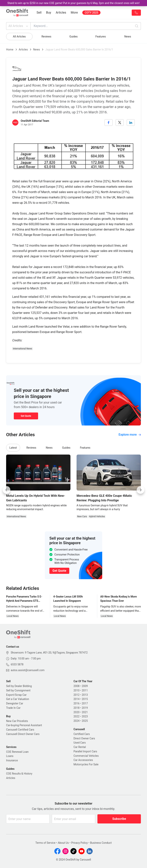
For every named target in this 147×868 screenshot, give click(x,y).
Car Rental (80, 747)
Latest (13, 448)
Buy (49, 13)
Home (10, 50)
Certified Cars (82, 734)
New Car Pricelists (17, 721)
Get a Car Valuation (18, 699)
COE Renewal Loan (17, 752)
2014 (76, 699)
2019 (85, 708)
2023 (85, 716)
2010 (76, 690)
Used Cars (80, 743)
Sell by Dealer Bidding (19, 686)
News (128, 37)
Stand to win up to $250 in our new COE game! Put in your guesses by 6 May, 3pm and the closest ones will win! (73, 3)
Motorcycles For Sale (86, 764)
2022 (76, 716)
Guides (73, 37)
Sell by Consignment (18, 690)
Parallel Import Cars (85, 751)
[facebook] (109, 123)
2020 (76, 712)
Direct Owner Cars (84, 738)
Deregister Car (15, 703)
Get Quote (26, 416)
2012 (76, 695)
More (74, 13)
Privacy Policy (79, 843)
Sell (39, 13)
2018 (76, 708)
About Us (63, 843)
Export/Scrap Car (16, 695)
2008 (76, 686)
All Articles (19, 26)
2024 (76, 721)
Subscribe (119, 819)
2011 (85, 690)
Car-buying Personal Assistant (24, 725)
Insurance (12, 760)
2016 (76, 703)
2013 (85, 695)
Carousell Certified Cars (20, 730)
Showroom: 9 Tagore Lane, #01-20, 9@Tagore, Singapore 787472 (49, 653)
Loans (10, 756)
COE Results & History (19, 774)
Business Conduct (101, 843)
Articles (61, 13)
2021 (85, 712)
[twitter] (120, 123)
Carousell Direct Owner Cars (23, 734)
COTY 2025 (91, 13)
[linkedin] (131, 123)
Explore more (130, 435)
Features (100, 37)
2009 (85, 686)
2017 (85, 703)
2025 (85, 721)
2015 (85, 699)
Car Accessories (83, 760)
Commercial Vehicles (86, 756)
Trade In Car (13, 708)
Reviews (46, 37)
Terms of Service (45, 843)
